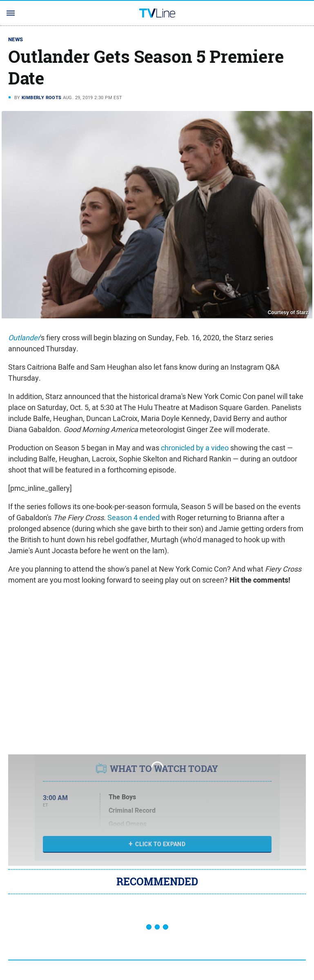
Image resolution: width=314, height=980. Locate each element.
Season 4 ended (134, 518)
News (16, 39)
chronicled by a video (195, 448)
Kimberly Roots (42, 98)
